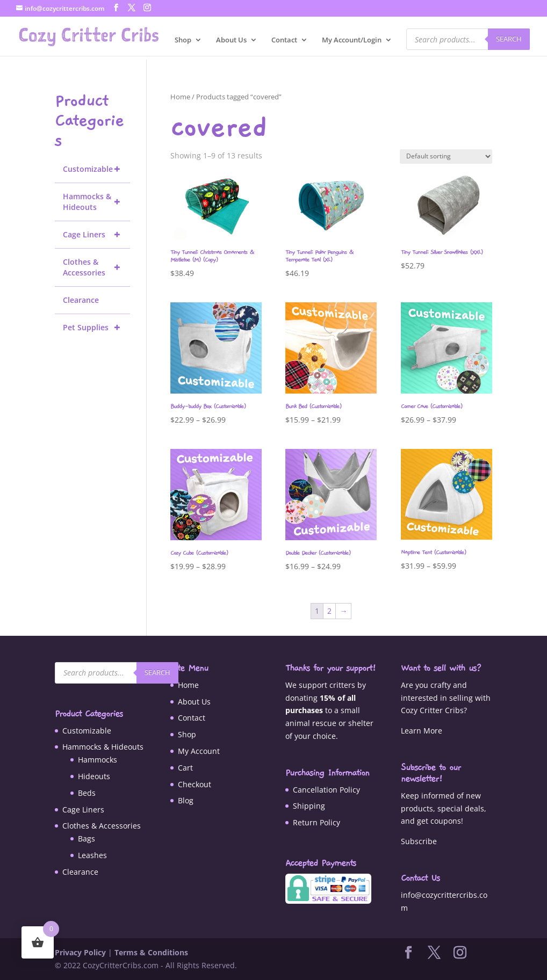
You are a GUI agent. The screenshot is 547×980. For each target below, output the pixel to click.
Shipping (309, 806)
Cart (185, 768)
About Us (231, 40)
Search (509, 39)
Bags (87, 839)
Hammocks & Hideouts (96, 202)
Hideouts (94, 776)
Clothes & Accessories (96, 267)
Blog (186, 800)
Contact (284, 40)
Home (180, 97)
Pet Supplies (96, 328)
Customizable (96, 169)
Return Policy (316, 822)
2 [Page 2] (329, 611)
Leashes (92, 855)
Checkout (195, 784)
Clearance (81, 300)
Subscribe (419, 841)
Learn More (422, 731)
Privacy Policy (80, 952)
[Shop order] (446, 157)
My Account (199, 751)
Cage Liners (96, 235)
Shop (183, 40)
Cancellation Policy (326, 790)
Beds (87, 793)
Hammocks (98, 760)
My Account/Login (352, 40)
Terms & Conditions (151, 952)
